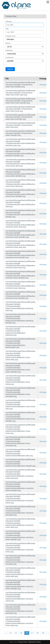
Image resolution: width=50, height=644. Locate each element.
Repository (9, 50)
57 (32, 633)
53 (10, 633)
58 (38, 633)
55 (21, 633)
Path (7, 29)
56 (27, 633)
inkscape (43, 85)
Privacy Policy (23, 642)
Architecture (10, 57)
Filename (9, 21)
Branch (8, 43)
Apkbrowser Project (35, 642)
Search (10, 69)
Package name (11, 36)
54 (16, 633)
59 (43, 633)
